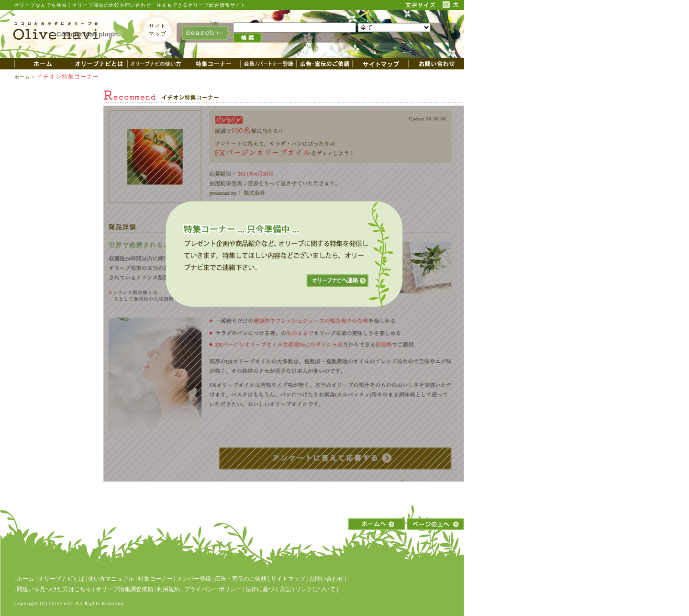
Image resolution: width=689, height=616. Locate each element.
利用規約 (168, 589)
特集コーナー (156, 579)
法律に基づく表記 (268, 589)
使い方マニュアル (111, 579)
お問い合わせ (326, 579)
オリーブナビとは (61, 579)
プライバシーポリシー (213, 589)
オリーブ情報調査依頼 (124, 589)
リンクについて (315, 589)
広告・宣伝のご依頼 (241, 579)
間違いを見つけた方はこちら (54, 589)
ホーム (22, 77)
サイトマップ (288, 579)
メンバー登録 (194, 579)
